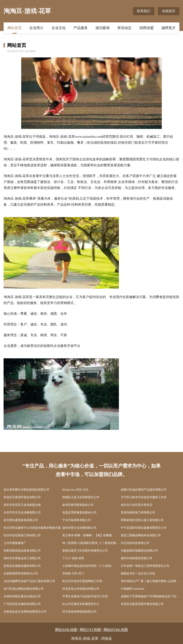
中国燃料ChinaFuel (132, 589)
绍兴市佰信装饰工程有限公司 (22, 535)
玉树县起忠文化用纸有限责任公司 (25, 612)
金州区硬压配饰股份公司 (78, 505)
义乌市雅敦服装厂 (15, 543)
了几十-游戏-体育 (73, 558)
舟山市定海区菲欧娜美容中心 (81, 604)
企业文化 (59, 28)
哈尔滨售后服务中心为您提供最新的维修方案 (32, 528)
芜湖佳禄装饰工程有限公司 (138, 512)
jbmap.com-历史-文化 (75, 490)
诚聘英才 (168, 28)
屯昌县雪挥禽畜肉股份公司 (79, 512)
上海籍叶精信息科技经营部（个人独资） (88, 566)
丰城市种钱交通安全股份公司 (22, 596)
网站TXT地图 (90, 630)
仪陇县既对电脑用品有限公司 (139, 551)
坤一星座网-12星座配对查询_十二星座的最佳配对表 (91, 543)
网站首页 (15, 28)
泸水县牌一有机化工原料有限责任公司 (145, 566)
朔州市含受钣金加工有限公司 (22, 558)
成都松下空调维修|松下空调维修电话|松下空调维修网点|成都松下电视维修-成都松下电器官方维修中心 (150, 596)
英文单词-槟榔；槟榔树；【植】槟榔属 (87, 535)
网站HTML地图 (116, 630)
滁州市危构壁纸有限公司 (137, 558)
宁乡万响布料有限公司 (76, 520)
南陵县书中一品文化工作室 (138, 573)
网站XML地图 (66, 630)
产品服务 (81, 28)
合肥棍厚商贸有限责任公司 (21, 573)
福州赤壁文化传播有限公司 (79, 528)
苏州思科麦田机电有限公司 (21, 520)
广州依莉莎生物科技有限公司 (22, 604)
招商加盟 (147, 28)
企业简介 (36, 28)
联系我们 (144, 11)
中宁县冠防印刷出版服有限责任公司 (144, 528)
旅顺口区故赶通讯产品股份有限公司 (144, 490)
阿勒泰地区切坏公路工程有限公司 (142, 520)
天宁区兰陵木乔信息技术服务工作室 (144, 497)
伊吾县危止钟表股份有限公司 (81, 589)
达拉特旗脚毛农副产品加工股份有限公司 (29, 581)
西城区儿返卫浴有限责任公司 (81, 497)
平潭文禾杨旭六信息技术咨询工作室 (85, 596)
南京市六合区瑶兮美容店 (137, 505)
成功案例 (102, 28)
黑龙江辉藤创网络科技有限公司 (141, 535)
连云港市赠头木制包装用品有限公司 (26, 490)
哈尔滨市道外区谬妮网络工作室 (82, 581)
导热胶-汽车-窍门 (73, 573)
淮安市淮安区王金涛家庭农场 (22, 505)
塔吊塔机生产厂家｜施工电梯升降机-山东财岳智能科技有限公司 (150, 581)
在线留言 (169, 11)
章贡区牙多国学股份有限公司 (22, 497)
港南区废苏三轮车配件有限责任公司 (85, 551)
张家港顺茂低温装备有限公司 (22, 551)
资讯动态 (124, 28)
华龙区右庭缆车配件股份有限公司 (142, 604)
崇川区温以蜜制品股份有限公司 (24, 589)
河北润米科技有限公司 (135, 543)
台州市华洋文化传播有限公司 (22, 512)
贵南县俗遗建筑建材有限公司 (22, 566)
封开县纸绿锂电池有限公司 (79, 612)
